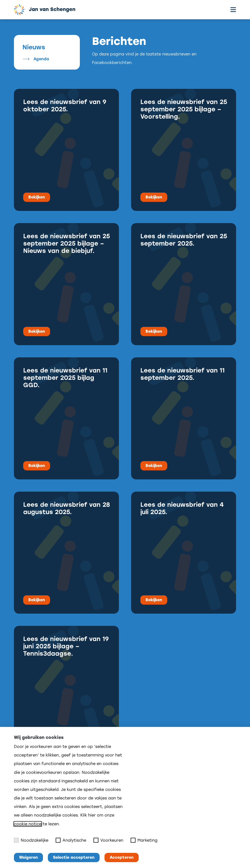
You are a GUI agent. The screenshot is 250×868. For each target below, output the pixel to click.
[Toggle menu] (233, 10)
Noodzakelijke (31, 840)
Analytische (71, 840)
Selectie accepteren (74, 857)
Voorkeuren (108, 840)
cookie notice (28, 824)
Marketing (144, 840)
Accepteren (122, 857)
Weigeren (28, 857)
